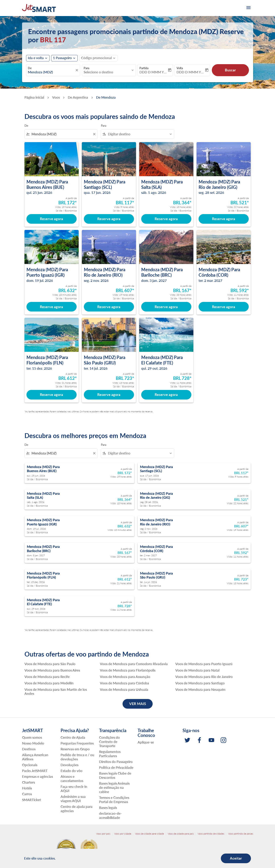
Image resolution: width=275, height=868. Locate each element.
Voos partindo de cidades (211, 834)
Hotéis (27, 788)
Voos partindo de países (241, 834)
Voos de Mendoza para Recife (47, 677)
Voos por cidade (123, 834)
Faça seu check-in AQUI (74, 789)
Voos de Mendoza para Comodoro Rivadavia (134, 664)
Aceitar (236, 858)
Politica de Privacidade (116, 767)
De (30, 68)
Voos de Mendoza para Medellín (49, 683)
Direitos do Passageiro (116, 762)
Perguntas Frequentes (77, 743)
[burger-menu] (248, 8)
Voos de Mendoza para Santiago (200, 683)
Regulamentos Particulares (110, 754)
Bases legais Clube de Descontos (115, 775)
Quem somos (32, 737)
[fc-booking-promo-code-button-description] (96, 58)
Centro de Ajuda (73, 737)
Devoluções (70, 765)
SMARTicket (31, 800)
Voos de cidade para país (181, 834)
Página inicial (34, 97)
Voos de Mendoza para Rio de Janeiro (204, 677)
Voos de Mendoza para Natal (197, 670)
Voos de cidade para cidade (149, 834)
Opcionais (30, 765)
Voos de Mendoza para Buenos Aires (52, 670)
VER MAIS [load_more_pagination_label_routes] (138, 704)
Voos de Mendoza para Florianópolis (128, 670)
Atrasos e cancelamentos (72, 779)
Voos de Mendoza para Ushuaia (124, 690)
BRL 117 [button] (53, 40)
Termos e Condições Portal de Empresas (114, 800)
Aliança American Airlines (35, 757)
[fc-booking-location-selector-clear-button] (77, 70)
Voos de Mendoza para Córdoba (124, 683)
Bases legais (108, 808)
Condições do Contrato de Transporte (109, 742)
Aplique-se (146, 742)
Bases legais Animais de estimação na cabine (114, 788)
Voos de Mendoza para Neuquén (200, 690)
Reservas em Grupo (75, 749)
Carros (27, 794)
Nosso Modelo (33, 743)
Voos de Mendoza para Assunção (125, 677)
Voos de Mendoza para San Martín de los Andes (56, 692)
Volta (180, 68)
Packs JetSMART (35, 771)
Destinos (29, 749)
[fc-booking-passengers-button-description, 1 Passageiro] (62, 58)
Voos (56, 97)
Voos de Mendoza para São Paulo (50, 664)
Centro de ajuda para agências (77, 809)
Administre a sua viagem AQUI (73, 799)
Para (86, 68)
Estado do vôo (72, 771)
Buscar (230, 70)
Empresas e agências (38, 776)
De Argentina (78, 97)
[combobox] (51, 72)
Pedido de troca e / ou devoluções (77, 757)
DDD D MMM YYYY (153, 72)
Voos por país (103, 834)
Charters (28, 782)
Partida (144, 68)
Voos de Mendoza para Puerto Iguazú (204, 664)
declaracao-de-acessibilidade (110, 815)
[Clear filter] (94, 134)
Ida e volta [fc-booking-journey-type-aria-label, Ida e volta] (36, 58)
